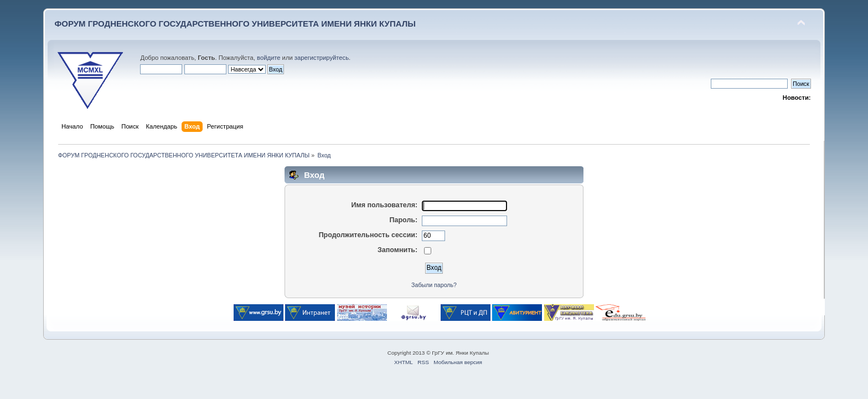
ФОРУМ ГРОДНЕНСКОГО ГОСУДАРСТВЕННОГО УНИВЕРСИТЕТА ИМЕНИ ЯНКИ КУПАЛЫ (235, 24)
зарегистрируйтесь (322, 58)
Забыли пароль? (434, 285)
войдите (268, 58)
